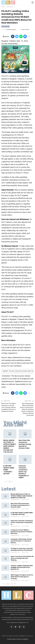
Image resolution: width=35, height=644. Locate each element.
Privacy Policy (11, 639)
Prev (6, 482)
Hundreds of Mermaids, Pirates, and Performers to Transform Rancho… (21, 541)
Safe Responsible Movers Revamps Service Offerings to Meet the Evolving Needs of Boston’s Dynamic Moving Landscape (27, 409)
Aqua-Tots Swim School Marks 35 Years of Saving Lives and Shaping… (22, 558)
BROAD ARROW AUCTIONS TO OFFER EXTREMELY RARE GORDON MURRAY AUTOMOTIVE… (21, 496)
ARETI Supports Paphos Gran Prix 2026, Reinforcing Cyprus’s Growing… (22, 577)
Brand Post (5, 26)
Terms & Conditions (22, 639)
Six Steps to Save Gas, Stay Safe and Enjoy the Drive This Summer (22, 549)
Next (11, 482)
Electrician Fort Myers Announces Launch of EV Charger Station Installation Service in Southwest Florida (9, 407)
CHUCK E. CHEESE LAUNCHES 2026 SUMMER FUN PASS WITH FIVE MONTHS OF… (22, 567)
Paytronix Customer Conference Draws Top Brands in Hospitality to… (22, 522)
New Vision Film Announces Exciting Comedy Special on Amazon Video (20, 505)
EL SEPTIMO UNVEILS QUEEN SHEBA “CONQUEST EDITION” (22, 514)
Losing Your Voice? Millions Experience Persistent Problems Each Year (21, 532)
